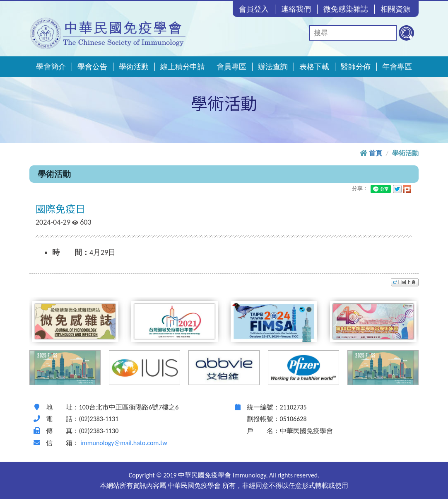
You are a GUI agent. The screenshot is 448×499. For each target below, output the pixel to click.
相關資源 (395, 9)
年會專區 (397, 67)
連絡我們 (296, 9)
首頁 (376, 153)
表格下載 (314, 67)
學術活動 (134, 67)
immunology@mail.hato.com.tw (124, 443)
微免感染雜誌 (346, 9)
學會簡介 (51, 67)
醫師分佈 (356, 67)
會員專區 (231, 67)
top (405, 282)
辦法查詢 (273, 67)
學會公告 (92, 67)
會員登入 (254, 9)
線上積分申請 (183, 67)
